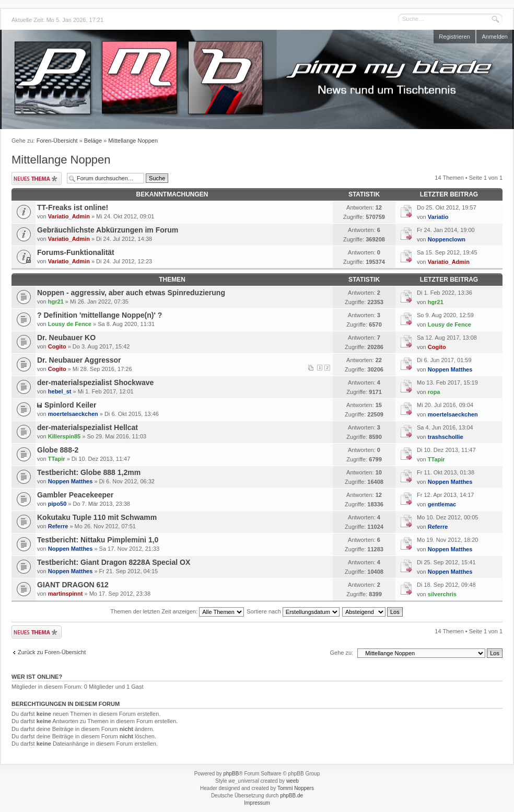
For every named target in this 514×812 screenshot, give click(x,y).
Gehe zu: (341, 653)
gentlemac (442, 504)
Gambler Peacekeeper (75, 495)
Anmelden (495, 37)
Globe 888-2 (58, 450)
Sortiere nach (293, 611)
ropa (434, 392)
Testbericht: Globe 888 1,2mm (89, 472)
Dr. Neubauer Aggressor (79, 360)
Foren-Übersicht (57, 141)
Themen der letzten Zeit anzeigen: (177, 611)
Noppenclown (447, 239)
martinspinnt (66, 594)
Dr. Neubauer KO (66, 338)
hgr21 (56, 301)
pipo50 (57, 504)
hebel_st (60, 391)
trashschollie (446, 437)
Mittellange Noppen (133, 141)
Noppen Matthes (450, 369)
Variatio (438, 217)
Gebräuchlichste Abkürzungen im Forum (108, 230)
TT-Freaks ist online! (73, 207)
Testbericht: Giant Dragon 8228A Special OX (114, 562)
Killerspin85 (64, 436)
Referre (58, 526)
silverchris (442, 594)
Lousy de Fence (70, 324)
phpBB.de (291, 796)
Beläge (93, 141)
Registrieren (454, 37)
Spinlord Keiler (71, 405)
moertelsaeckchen (73, 414)
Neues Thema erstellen (37, 178)
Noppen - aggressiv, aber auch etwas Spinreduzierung (131, 293)
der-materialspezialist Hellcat (87, 427)
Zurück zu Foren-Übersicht (52, 652)
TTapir (57, 459)
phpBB (231, 774)
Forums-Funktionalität (76, 252)
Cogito (57, 346)
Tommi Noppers (296, 788)
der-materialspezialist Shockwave (95, 382)
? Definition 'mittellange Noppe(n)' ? (100, 315)
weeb (293, 781)
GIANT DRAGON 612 (73, 585)
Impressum (257, 803)
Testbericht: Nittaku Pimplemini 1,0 (98, 540)
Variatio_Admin (69, 216)
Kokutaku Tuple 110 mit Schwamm (97, 517)
